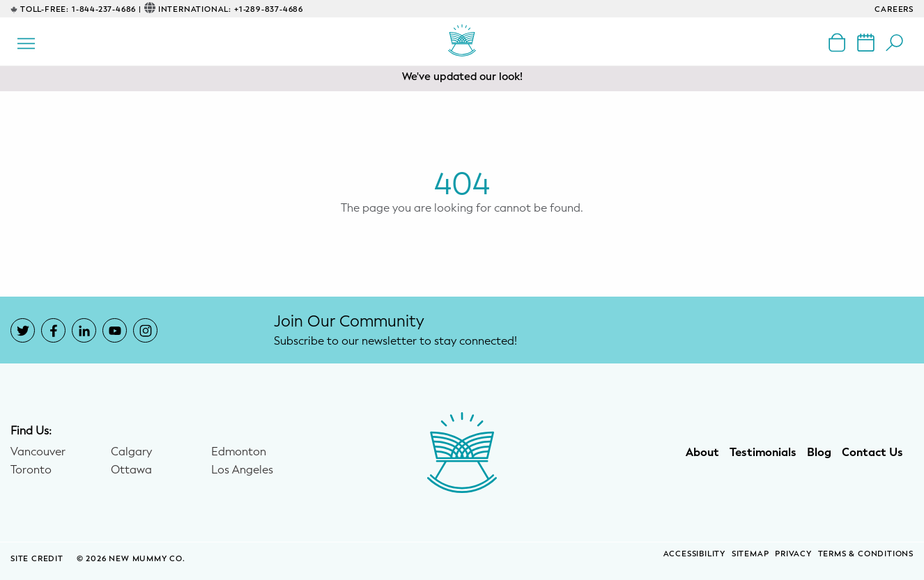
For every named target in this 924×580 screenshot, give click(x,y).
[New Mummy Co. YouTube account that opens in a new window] (115, 330)
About (702, 453)
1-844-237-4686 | (107, 9)
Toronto (31, 470)
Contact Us (872, 453)
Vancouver (38, 452)
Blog (819, 453)
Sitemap (750, 554)
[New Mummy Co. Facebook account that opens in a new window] (53, 330)
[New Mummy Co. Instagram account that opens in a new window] (145, 330)
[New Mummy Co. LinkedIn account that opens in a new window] (84, 330)
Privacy (793, 554)
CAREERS (894, 9)
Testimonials (763, 453)
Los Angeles (242, 470)
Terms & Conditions (866, 554)
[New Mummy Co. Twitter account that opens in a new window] (23, 330)
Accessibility (694, 554)
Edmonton (239, 452)
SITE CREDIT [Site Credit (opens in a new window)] (38, 559)
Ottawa (131, 470)
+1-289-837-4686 (269, 9)
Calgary (131, 452)
